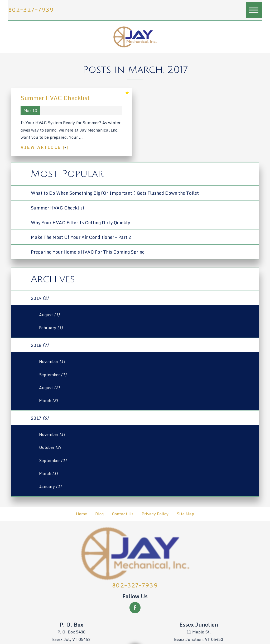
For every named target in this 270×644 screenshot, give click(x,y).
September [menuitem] (53, 375)
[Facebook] (135, 608)
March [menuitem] (48, 401)
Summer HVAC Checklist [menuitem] (58, 208)
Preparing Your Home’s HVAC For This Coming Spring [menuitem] (88, 252)
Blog (99, 514)
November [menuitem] (52, 361)
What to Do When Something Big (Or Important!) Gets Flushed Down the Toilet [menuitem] (115, 193)
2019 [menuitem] (40, 298)
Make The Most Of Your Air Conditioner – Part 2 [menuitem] (81, 237)
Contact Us (123, 514)
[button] (254, 10)
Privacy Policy (155, 514)
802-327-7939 (31, 10)
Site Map (185, 514)
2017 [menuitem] (40, 418)
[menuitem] (82, 514)
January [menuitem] (50, 486)
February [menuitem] (51, 328)
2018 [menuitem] (40, 345)
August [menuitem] (49, 315)
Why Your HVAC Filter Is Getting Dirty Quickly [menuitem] (80, 222)
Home (81, 514)
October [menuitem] (50, 447)
